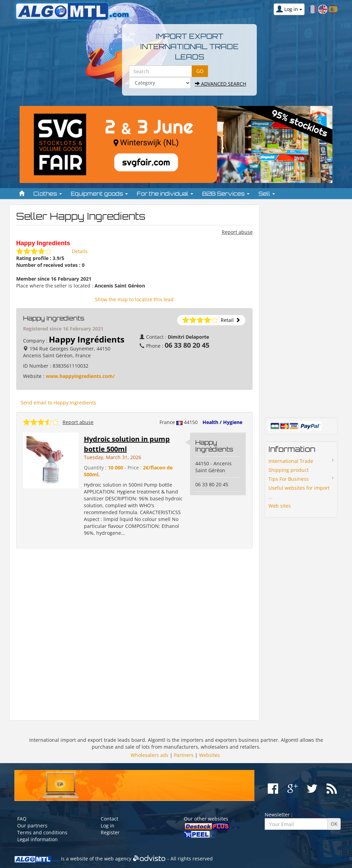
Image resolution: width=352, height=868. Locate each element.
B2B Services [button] (226, 194)
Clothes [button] (48, 194)
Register (110, 832)
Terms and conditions (42, 832)
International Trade (291, 461)
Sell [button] (267, 194)
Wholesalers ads (150, 755)
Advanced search (221, 84)
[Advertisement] (134, 634)
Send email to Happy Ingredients (58, 403)
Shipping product (289, 470)
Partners (184, 755)
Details (80, 251)
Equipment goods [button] (99, 194)
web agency (118, 859)
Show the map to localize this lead (134, 299)
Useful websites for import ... (299, 492)
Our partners (32, 826)
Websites (210, 755)
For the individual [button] (165, 194)
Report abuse (237, 232)
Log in (108, 826)
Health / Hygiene (222, 422)
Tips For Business (289, 479)
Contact (109, 819)
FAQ (22, 819)
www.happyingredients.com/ (80, 376)
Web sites (280, 506)
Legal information (37, 839)
